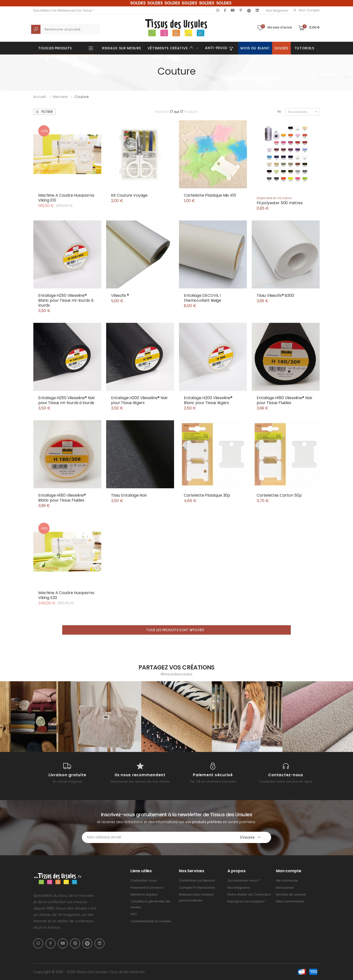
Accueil (40, 97)
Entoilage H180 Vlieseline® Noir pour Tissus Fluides (285, 400)
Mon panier (285, 888)
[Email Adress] (156, 837)
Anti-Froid (220, 48)
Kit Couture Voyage (129, 195)
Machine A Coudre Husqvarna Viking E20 (66, 595)
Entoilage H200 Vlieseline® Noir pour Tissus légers (139, 400)
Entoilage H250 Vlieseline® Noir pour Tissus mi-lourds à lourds (67, 400)
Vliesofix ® (120, 295)
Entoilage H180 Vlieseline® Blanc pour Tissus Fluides (62, 498)
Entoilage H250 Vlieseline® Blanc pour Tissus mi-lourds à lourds (66, 300)
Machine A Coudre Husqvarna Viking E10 (66, 198)
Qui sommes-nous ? (244, 880)
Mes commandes (290, 901)
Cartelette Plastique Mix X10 (210, 195)
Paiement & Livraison (147, 888)
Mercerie (60, 97)
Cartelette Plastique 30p (207, 495)
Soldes (281, 48)
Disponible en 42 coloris (274, 198)
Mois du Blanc (255, 48)
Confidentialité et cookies (151, 921)
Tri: (279, 112)
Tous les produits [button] (55, 48)
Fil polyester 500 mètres (280, 203)
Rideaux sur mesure (122, 48)
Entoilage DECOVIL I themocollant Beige (202, 298)
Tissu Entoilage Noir (129, 495)
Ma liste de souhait (291, 894)
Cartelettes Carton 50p (279, 495)
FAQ (134, 914)
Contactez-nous (144, 880)
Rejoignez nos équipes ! (247, 901)
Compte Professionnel (197, 888)
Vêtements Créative (171, 48)
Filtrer (44, 112)
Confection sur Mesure (197, 880)
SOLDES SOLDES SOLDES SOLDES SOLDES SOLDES (181, 3)
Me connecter (287, 880)
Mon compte (306, 10)
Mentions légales (144, 894)
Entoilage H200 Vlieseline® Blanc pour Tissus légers (208, 400)
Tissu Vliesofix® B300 (275, 295)
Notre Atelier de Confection (249, 894)
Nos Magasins (277, 10)
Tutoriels (304, 48)
